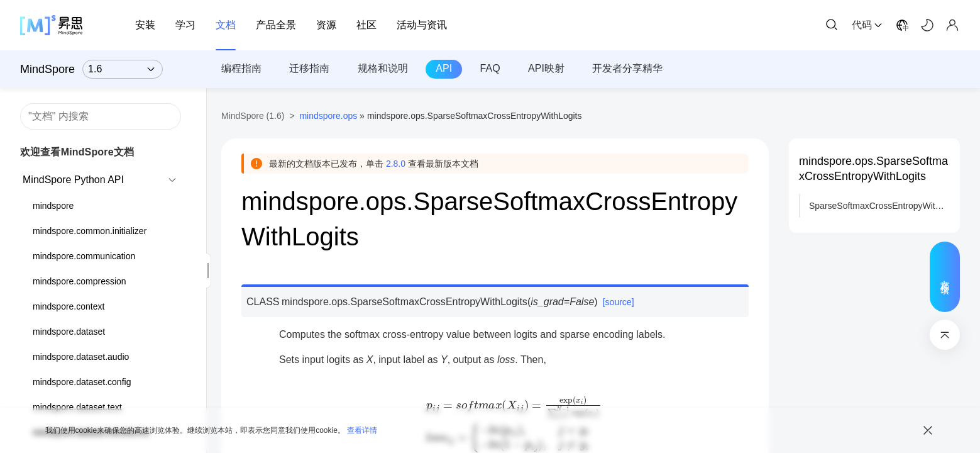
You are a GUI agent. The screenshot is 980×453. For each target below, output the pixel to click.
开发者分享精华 (627, 68)
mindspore (53, 206)
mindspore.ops (328, 116)
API (444, 68)
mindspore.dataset (69, 332)
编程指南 (241, 68)
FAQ (490, 68)
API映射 (546, 68)
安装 (145, 25)
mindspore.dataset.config (82, 382)
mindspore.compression (80, 281)
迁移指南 (309, 68)
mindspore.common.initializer (90, 231)
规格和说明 (383, 68)
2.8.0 (396, 164)
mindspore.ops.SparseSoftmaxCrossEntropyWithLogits (873, 169)
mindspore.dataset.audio (81, 357)
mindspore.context (69, 306)
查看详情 (362, 430)
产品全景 (276, 25)
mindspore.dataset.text (77, 407)
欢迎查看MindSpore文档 (77, 152)
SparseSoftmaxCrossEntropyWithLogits (879, 206)
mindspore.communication (84, 256)
